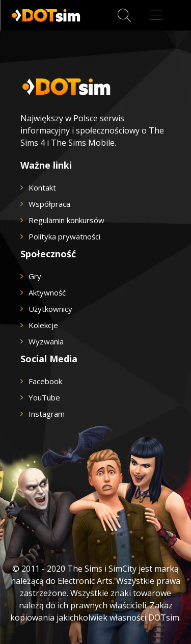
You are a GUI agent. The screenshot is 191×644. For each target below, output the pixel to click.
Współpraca (49, 204)
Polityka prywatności (64, 236)
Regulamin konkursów (66, 220)
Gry (35, 276)
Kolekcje (43, 325)
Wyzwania (46, 341)
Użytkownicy (50, 309)
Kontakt (42, 187)
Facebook (45, 381)
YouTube (44, 397)
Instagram (47, 414)
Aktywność (47, 292)
